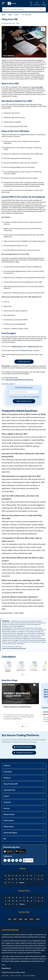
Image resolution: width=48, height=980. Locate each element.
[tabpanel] (8, 667)
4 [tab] (28, 675)
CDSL (31, 919)
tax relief (40, 87)
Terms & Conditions (29, 976)
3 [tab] (26, 675)
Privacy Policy (36, 397)
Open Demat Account (24, 401)
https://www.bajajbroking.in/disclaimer (19, 380)
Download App (24, 362)
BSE (10, 919)
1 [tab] (22, 675)
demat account (33, 346)
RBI (26, 919)
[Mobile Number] (24, 392)
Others (22, 883)
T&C (28, 397)
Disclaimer (5, 976)
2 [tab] (24, 675)
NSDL (38, 919)
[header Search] (23, 10)
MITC (25, 397)
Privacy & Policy (16, 976)
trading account (18, 346)
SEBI (21, 919)
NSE (15, 919)
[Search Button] (42, 9)
